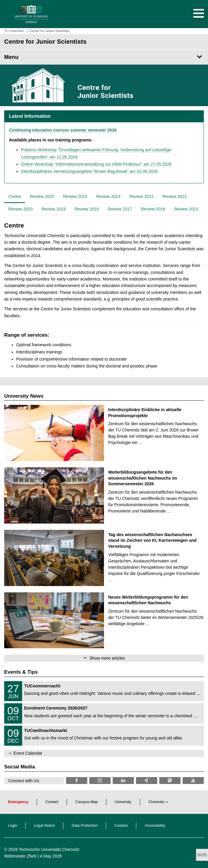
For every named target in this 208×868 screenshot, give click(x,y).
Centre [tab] (15, 196)
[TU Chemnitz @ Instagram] (100, 781)
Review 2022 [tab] (142, 196)
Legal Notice (45, 826)
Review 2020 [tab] (20, 209)
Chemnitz (156, 802)
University (123, 802)
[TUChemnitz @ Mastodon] (170, 781)
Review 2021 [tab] (175, 196)
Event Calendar (28, 753)
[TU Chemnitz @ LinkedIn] (123, 781)
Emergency (18, 802)
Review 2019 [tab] (54, 209)
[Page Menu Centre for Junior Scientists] (104, 57)
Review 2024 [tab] (75, 196)
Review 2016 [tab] (153, 209)
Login (13, 826)
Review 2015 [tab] (186, 209)
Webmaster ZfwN (20, 856)
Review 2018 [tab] (87, 209)
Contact (52, 802)
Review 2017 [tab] (120, 209)
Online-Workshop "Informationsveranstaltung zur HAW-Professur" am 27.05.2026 (96, 164)
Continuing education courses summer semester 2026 (63, 130)
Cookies (121, 826)
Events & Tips (21, 672)
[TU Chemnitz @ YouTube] (193, 781)
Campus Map (87, 802)
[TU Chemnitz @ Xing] (147, 781)
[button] (192, 14)
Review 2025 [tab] (42, 196)
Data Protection (85, 826)
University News (24, 396)
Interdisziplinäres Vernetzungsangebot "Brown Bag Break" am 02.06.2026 (89, 171)
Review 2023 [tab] (108, 196)
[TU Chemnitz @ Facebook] (77, 781)
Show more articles (107, 658)
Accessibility (155, 826)
